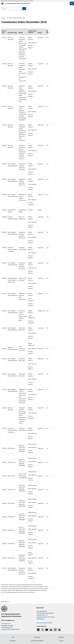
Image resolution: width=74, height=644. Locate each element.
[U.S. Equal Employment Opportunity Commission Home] (34, 3)
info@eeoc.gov (40, 619)
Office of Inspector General (37, 641)
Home (3, 18)
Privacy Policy (37, 637)
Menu (72, 3)
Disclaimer (61, 637)
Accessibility (13, 641)
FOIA (13, 637)
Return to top (5, 601)
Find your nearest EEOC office (44, 623)
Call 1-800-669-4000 (42, 611)
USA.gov (61, 641)
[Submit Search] (24, 9)
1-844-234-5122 (5, 629)
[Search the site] (12, 9)
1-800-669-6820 (5, 627)
